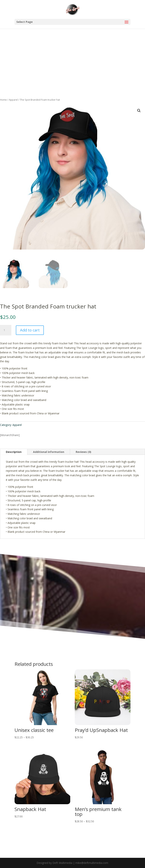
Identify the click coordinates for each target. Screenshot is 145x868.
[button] (139, 111)
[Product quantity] (6, 330)
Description (14, 452)
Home (3, 100)
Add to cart (30, 330)
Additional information (49, 452)
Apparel (13, 100)
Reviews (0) (83, 452)
